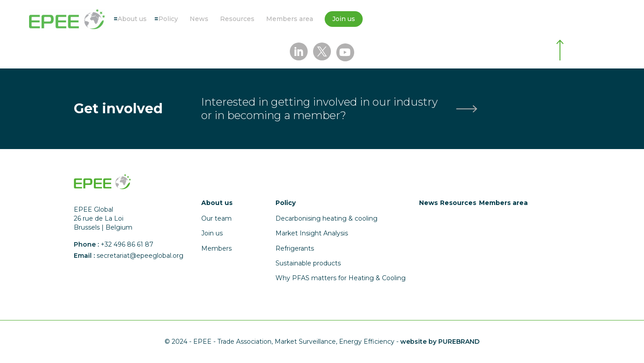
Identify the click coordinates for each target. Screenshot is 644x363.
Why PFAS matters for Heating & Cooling (341, 278)
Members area (290, 19)
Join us (344, 19)
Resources (237, 19)
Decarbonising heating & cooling (326, 218)
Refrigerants (295, 248)
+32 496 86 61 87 (127, 244)
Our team (216, 218)
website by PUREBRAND (440, 342)
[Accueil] (67, 19)
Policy (168, 19)
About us (132, 19)
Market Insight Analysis (312, 233)
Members (216, 248)
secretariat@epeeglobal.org (140, 256)
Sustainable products (308, 263)
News (199, 19)
